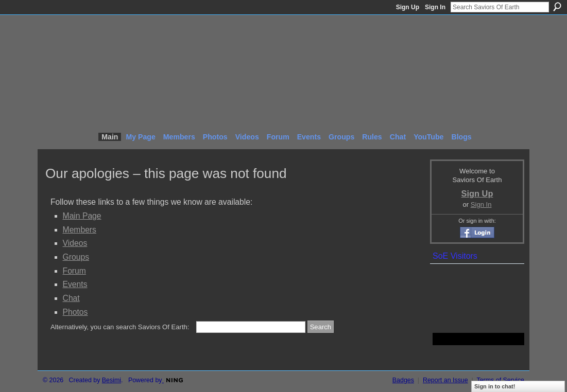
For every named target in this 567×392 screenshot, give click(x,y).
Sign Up (408, 7)
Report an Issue (445, 380)
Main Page (82, 216)
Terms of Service (501, 380)
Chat (71, 298)
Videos (75, 243)
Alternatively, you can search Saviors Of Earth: (120, 327)
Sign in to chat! (495, 386)
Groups (76, 257)
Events (75, 284)
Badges (403, 380)
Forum (74, 271)
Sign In (435, 7)
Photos (75, 312)
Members (80, 230)
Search (557, 7)
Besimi (111, 380)
